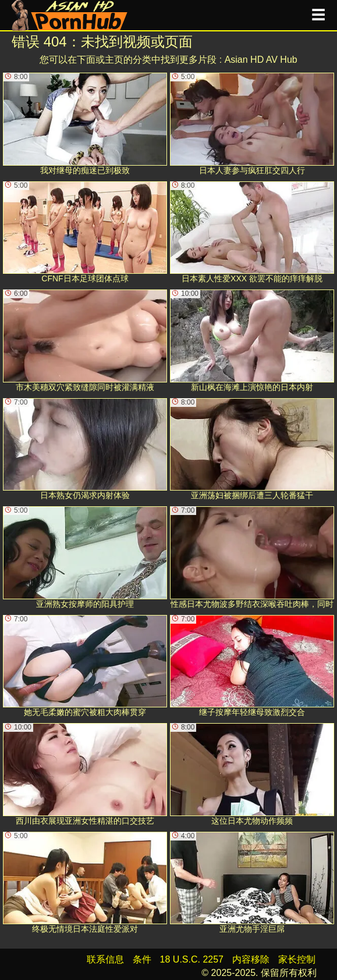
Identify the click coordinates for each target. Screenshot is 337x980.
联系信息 (105, 959)
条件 (142, 959)
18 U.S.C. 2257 (192, 959)
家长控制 (297, 959)
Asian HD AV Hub (261, 60)
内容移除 (251, 959)
